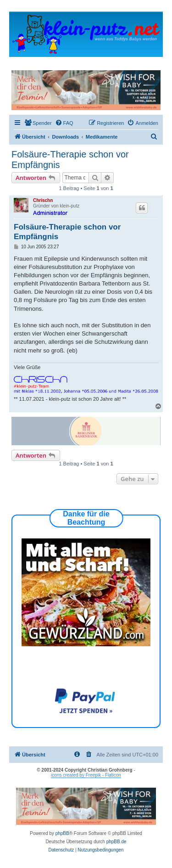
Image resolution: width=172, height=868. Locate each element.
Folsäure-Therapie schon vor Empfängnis (70, 160)
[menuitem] (38, 123)
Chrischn (43, 200)
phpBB (62, 833)
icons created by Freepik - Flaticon (86, 775)
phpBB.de (117, 842)
